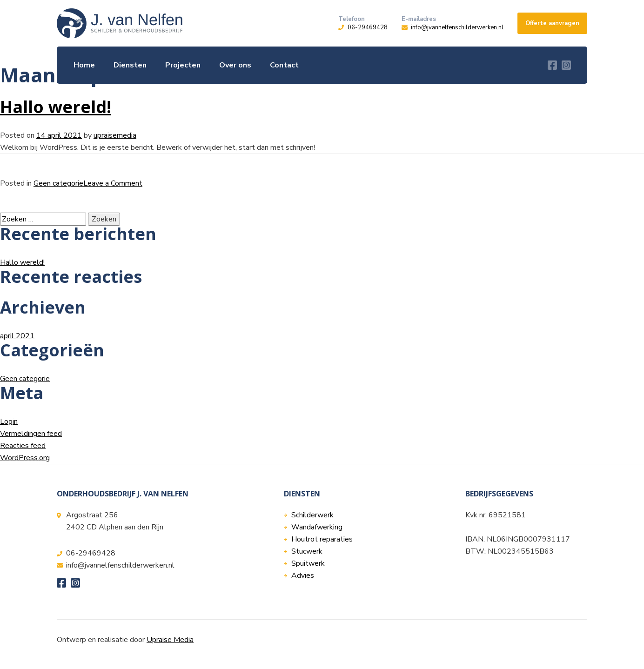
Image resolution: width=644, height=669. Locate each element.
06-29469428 (368, 27)
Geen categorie (58, 183)
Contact (284, 65)
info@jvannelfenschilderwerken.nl (457, 27)
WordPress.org (25, 458)
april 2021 (17, 336)
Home (84, 65)
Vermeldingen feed (31, 434)
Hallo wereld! (56, 107)
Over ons (235, 65)
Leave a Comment (113, 183)
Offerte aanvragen (552, 23)
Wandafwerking (317, 527)
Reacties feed (23, 446)
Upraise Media (170, 640)
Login (9, 421)
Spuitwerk (308, 563)
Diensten (130, 65)
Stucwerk (307, 551)
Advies (303, 575)
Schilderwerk (312, 515)
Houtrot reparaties (322, 539)
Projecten (183, 65)
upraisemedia (115, 135)
